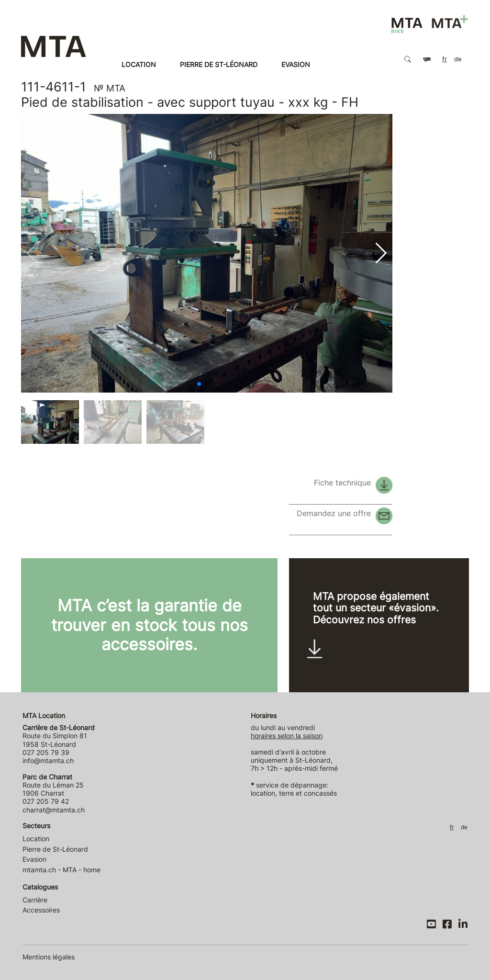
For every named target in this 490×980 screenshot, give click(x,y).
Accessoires (41, 910)
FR (445, 59)
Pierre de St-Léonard (219, 64)
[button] (199, 384)
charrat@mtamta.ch (54, 810)
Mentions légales (49, 957)
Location (139, 64)
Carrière (35, 900)
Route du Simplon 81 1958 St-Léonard (59, 736)
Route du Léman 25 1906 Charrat (53, 785)
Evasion (296, 64)
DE (458, 59)
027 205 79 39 (46, 752)
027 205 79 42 (46, 801)
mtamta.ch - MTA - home (61, 870)
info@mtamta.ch (48, 760)
